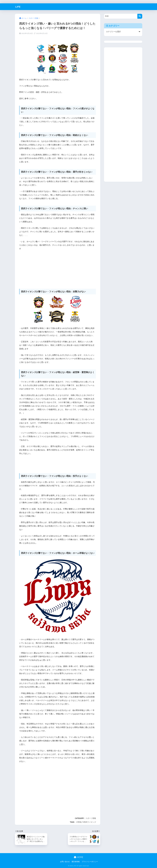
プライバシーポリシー (90, 862)
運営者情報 (76, 862)
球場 (79, 822)
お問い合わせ (65, 862)
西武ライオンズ (90, 822)
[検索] (140, 16)
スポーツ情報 (91, 818)
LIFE (18, 7)
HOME (78, 857)
